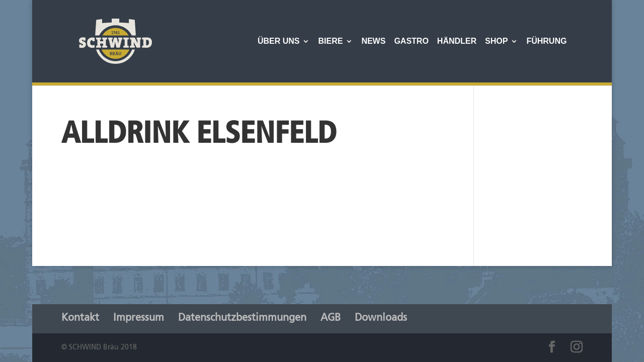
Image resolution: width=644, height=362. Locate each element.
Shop (496, 41)
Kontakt (80, 318)
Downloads (381, 318)
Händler (457, 41)
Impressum (139, 318)
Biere (330, 41)
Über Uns (279, 41)
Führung (546, 41)
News (373, 41)
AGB (331, 318)
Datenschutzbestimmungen (242, 318)
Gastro (411, 41)
